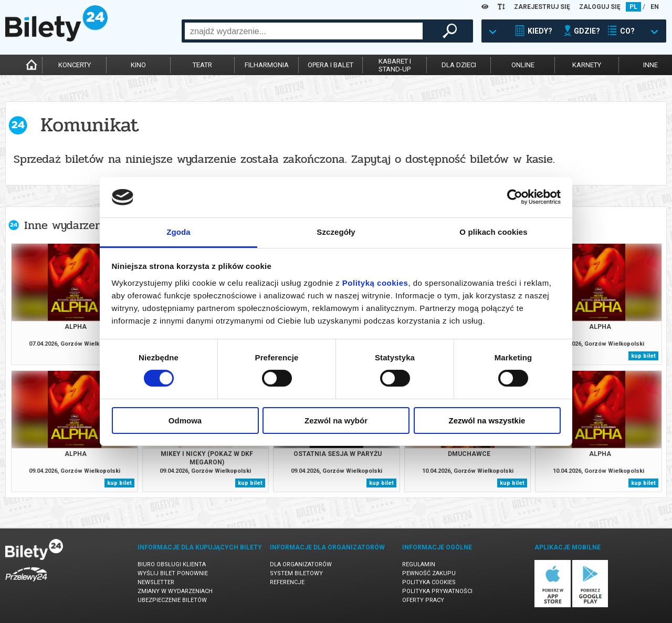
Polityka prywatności (437, 591)
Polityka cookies (429, 582)
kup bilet (643, 356)
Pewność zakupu (429, 573)
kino (138, 65)
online (523, 65)
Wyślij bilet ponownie (173, 573)
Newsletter (156, 582)
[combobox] (304, 31)
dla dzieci (459, 65)
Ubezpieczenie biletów (172, 600)
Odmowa (185, 420)
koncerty (75, 65)
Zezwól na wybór (336, 420)
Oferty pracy (423, 600)
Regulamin (419, 564)
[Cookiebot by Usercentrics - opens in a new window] (515, 197)
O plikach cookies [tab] (493, 232)
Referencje (287, 582)
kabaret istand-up (395, 65)
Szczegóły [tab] (336, 232)
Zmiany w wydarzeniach (175, 591)
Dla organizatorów (301, 564)
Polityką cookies (375, 283)
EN (655, 7)
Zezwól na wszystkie (487, 420)
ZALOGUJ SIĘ (600, 7)
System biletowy (296, 573)
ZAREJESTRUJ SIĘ (542, 7)
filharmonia (267, 65)
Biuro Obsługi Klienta (172, 564)
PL (633, 7)
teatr (202, 65)
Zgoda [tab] (178, 232)
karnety (587, 65)
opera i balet (330, 65)
